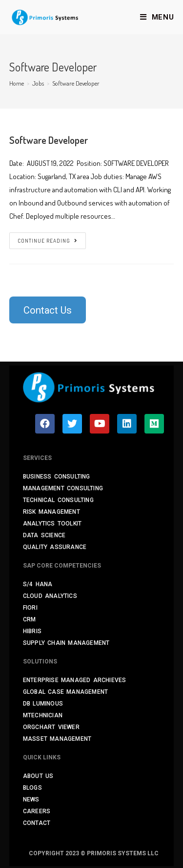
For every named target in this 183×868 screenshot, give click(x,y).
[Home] (17, 83)
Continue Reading (48, 241)
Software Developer (49, 140)
